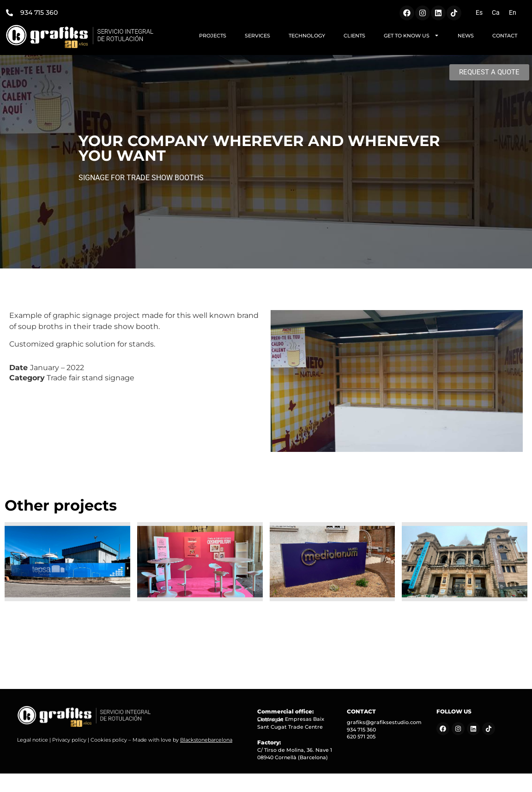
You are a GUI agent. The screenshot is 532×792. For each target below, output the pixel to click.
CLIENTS (354, 36)
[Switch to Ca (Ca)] (496, 12)
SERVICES (257, 36)
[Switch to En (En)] (513, 12)
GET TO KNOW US (411, 35)
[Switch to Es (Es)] (479, 12)
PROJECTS (213, 36)
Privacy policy (69, 740)
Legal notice (33, 740)
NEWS (466, 36)
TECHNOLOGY (307, 36)
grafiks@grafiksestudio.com (384, 722)
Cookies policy (109, 740)
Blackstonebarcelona (206, 740)
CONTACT (505, 36)
